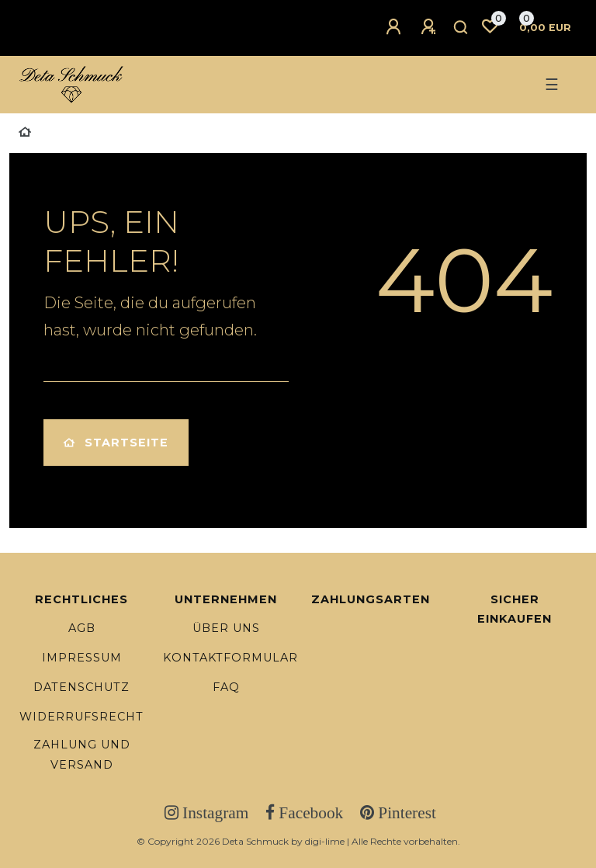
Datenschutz (81, 687)
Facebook (309, 813)
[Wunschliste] (490, 26)
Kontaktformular (230, 658)
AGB (82, 628)
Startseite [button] (116, 443)
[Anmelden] (396, 27)
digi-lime (325, 841)
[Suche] (461, 28)
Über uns (226, 628)
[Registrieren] (431, 27)
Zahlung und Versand (82, 754)
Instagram (213, 813)
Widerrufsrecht (81, 717)
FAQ (226, 687)
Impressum (82, 658)
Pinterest (405, 813)
